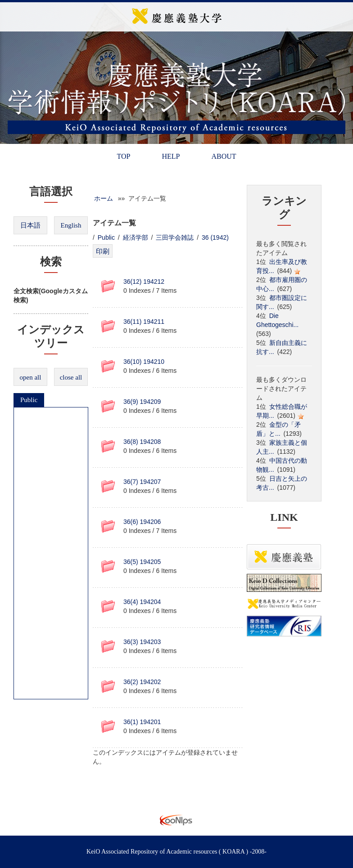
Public (29, 400)
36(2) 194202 (142, 682)
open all (31, 377)
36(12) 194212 (144, 282)
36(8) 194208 (142, 442)
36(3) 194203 (142, 642)
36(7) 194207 (142, 482)
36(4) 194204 (142, 602)
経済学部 (136, 237)
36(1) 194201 (142, 722)
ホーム (104, 198)
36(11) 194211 (144, 322)
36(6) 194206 (142, 522)
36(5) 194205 (142, 562)
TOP (123, 156)
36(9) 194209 (142, 402)
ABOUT (224, 156)
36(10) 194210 (144, 362)
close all (71, 377)
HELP (171, 156)
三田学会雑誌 (175, 237)
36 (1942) (215, 237)
